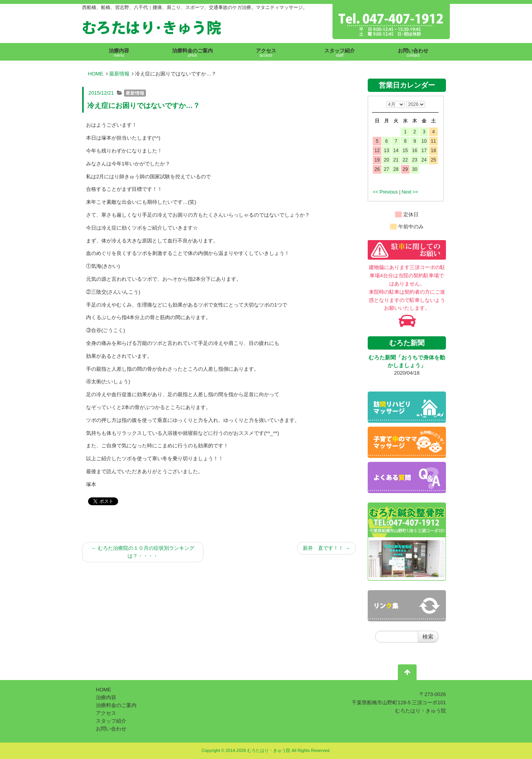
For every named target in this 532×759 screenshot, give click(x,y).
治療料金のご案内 (116, 705)
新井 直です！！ (326, 548)
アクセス (106, 713)
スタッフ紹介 (111, 721)
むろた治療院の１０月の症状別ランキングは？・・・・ (143, 552)
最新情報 (119, 74)
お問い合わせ (111, 729)
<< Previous (385, 192)
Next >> (410, 192)
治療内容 (106, 697)
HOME (96, 74)
